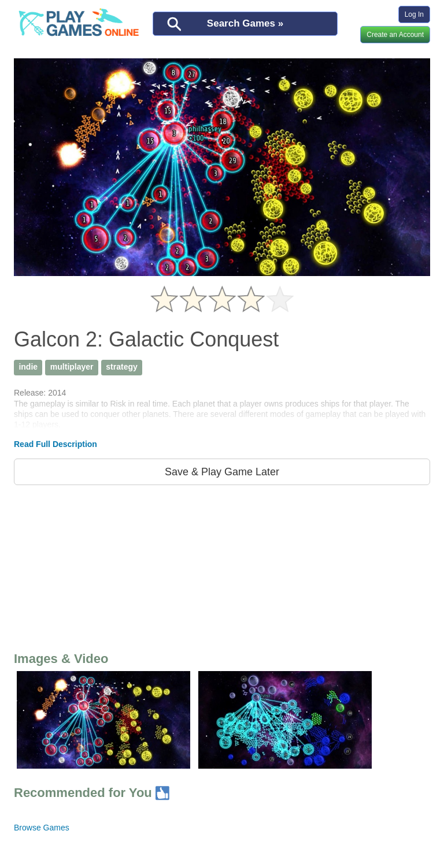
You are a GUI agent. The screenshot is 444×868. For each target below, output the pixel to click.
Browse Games (42, 828)
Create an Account (395, 35)
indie (28, 367)
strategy (121, 367)
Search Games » (245, 23)
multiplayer (72, 367)
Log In (414, 14)
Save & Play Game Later (222, 472)
